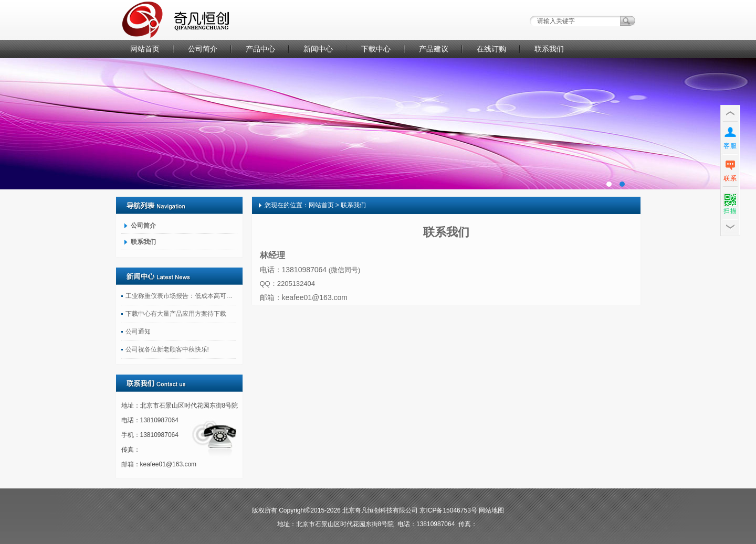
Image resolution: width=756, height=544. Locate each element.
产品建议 (434, 49)
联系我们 (549, 49)
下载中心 (376, 49)
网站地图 (491, 510)
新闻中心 (318, 49)
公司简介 (203, 49)
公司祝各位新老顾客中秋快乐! (167, 349)
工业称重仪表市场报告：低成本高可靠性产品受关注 (181, 296)
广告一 (378, 124)
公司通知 (138, 332)
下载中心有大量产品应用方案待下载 (176, 314)
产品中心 (260, 49)
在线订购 (491, 49)
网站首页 (145, 49)
